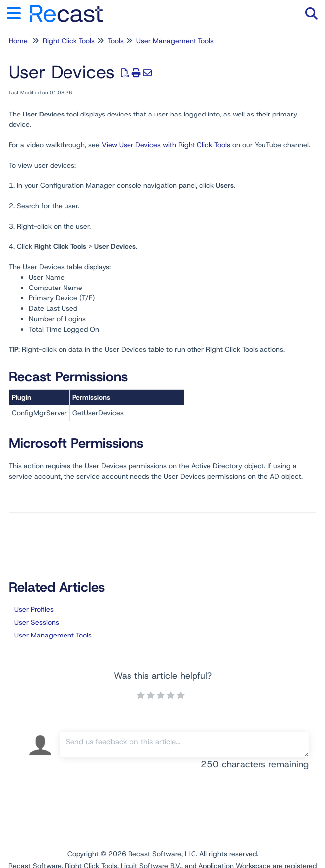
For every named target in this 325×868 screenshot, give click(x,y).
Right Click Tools (69, 41)
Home (18, 41)
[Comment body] (184, 745)
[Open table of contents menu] (17, 12)
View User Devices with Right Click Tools (166, 145)
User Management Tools (175, 41)
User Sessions (37, 622)
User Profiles (34, 609)
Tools (116, 41)
